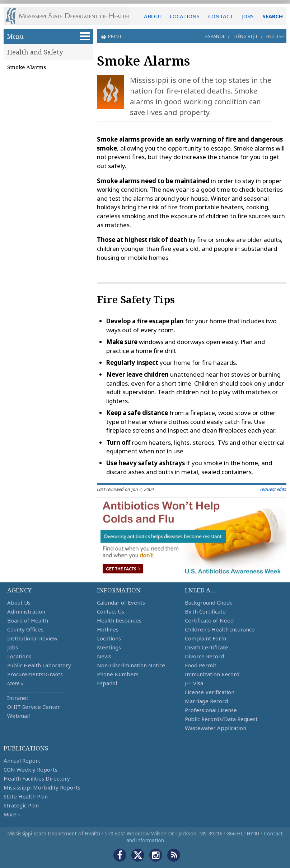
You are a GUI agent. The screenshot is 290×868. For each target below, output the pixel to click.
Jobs (13, 647)
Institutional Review (32, 638)
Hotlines (108, 629)
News (104, 656)
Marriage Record (206, 701)
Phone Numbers (118, 674)
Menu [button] (48, 36)
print (114, 36)
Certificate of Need (209, 620)
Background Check (209, 602)
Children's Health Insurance (220, 629)
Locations (19, 656)
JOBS (248, 16)
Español (215, 36)
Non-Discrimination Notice (131, 665)
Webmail (18, 716)
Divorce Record (204, 656)
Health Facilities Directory (37, 778)
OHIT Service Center (34, 707)
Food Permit (201, 665)
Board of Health (28, 620)
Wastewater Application (216, 728)
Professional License (211, 710)
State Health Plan (26, 796)
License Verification (210, 692)
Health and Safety (35, 52)
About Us (19, 602)
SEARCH (273, 16)
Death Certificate (207, 647)
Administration (26, 611)
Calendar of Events (121, 602)
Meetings (109, 647)
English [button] (275, 36)
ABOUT (153, 16)
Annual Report (22, 760)
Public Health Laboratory (39, 665)
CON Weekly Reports (31, 769)
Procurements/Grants (35, 674)
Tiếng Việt (245, 36)
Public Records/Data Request (221, 719)
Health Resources (119, 620)
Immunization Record (212, 674)
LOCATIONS (185, 16)
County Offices (25, 629)
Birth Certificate (205, 611)
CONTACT (221, 16)
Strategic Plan (21, 805)
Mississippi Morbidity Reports (42, 787)
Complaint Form (205, 638)
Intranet (18, 698)
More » (15, 683)
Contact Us (111, 611)
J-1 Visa (194, 683)
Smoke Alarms (27, 67)
